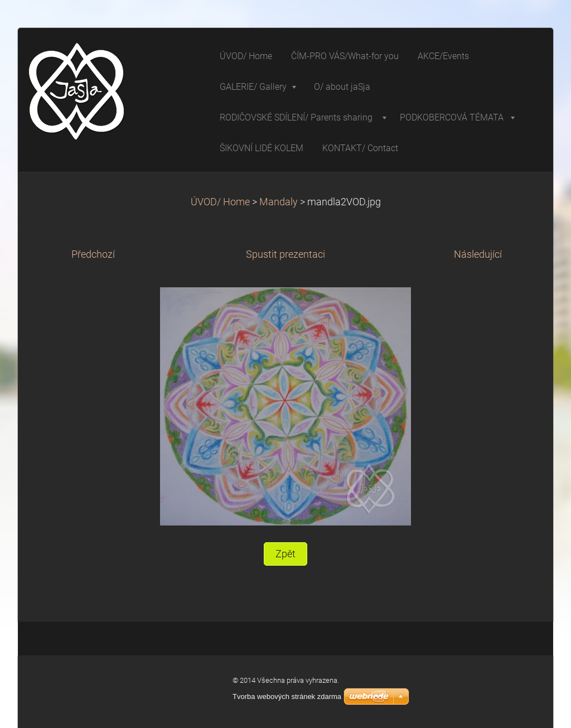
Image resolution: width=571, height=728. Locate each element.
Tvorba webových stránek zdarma (287, 696)
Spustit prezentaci (285, 254)
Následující (478, 254)
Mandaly (279, 202)
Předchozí (93, 254)
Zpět (285, 554)
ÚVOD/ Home (220, 202)
